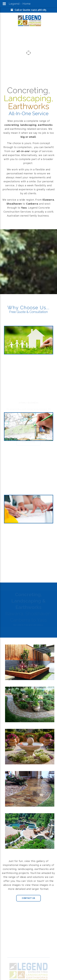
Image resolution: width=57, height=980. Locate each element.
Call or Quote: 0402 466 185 (30, 10)
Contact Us (28, 898)
